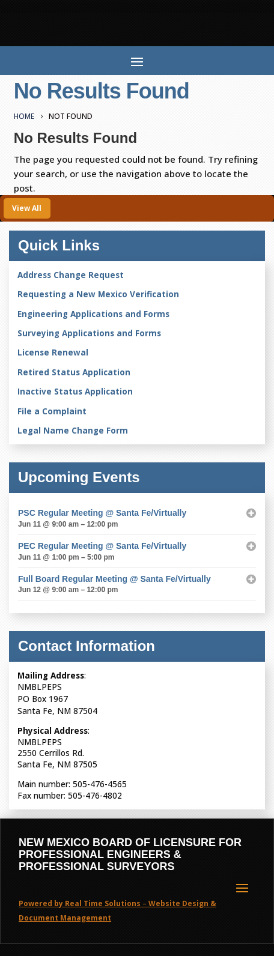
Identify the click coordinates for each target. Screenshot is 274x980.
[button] (137, 61)
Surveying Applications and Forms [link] (89, 333)
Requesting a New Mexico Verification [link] (98, 294)
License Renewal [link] (53, 352)
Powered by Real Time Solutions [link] (80, 903)
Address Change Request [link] (71, 275)
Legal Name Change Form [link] (73, 431)
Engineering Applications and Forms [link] (93, 314)
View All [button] (27, 208)
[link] (26, 116)
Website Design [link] (178, 903)
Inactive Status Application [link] (75, 392)
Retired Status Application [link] (74, 372)
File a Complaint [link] (52, 411)
